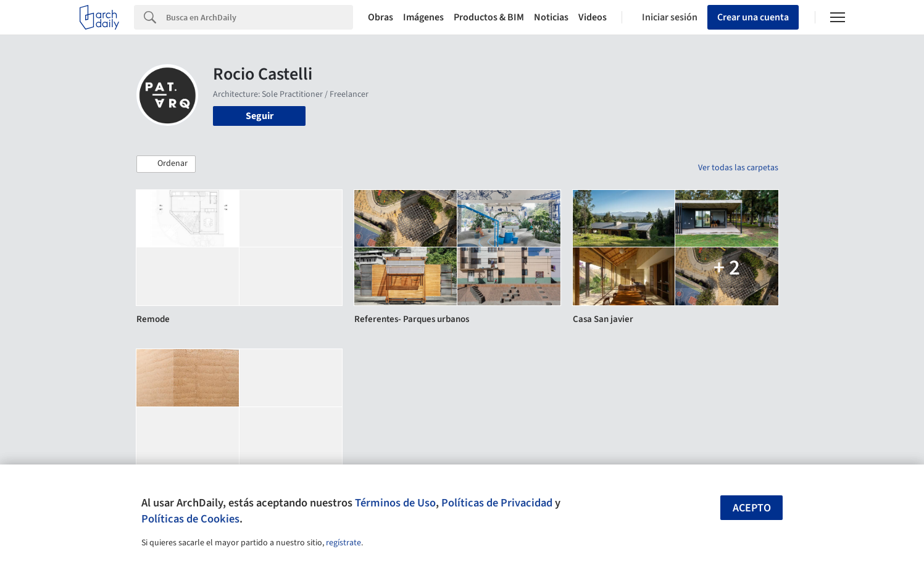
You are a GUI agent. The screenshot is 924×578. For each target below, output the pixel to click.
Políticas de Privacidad (497, 503)
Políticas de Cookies (190, 519)
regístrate (343, 543)
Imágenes (423, 17)
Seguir (260, 116)
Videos (593, 17)
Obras (381, 17)
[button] (166, 164)
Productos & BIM (489, 17)
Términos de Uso (395, 503)
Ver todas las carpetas (738, 168)
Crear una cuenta (753, 17)
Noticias (551, 17)
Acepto (752, 508)
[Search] (260, 17)
